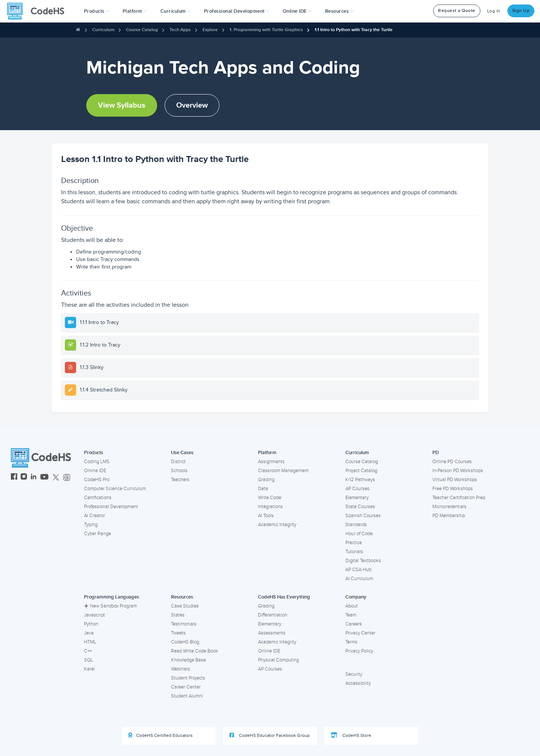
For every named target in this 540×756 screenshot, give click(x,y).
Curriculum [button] (175, 11)
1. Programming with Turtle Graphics (266, 30)
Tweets (178, 633)
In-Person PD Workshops (458, 471)
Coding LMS (97, 462)
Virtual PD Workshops (455, 480)
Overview (192, 105)
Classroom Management (283, 471)
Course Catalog (142, 30)
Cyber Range (97, 534)
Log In (494, 11)
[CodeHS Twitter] (56, 478)
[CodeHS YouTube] (44, 478)
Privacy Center (360, 633)
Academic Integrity (277, 525)
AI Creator (94, 516)
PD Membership (449, 516)
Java (89, 633)
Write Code (270, 498)
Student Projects (188, 678)
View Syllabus (122, 105)
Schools (179, 471)
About (352, 606)
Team (351, 615)
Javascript (94, 615)
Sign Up (521, 11)
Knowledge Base (188, 660)
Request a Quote (457, 11)
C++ (88, 651)
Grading (266, 480)
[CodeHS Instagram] (24, 478)
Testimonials (184, 624)
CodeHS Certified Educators (160, 735)
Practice (354, 543)
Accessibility (358, 683)
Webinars (181, 669)
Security (354, 674)
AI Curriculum (359, 579)
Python (91, 624)
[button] (97, 11)
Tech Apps (180, 30)
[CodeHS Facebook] (14, 478)
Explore (210, 30)
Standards (356, 525)
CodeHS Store (351, 735)
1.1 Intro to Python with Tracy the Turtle (354, 30)
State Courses (360, 507)
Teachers (180, 480)
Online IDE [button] (297, 11)
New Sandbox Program (110, 606)
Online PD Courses (452, 462)
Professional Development (111, 507)
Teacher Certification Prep (459, 498)
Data (263, 489)
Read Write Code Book (195, 651)
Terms (351, 642)
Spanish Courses (363, 516)
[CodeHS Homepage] (39, 11)
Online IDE (95, 471)
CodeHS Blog (185, 642)
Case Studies (185, 606)
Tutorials (354, 552)
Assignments (271, 462)
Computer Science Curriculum (115, 489)
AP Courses (357, 489)
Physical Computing (278, 660)
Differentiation (273, 615)
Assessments (272, 633)
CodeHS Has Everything (284, 597)
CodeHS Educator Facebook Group (270, 735)
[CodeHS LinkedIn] (34, 478)
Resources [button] (339, 11)
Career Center (186, 687)
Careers (354, 624)
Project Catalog (361, 471)
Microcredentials (449, 507)
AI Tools (266, 516)
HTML (90, 642)
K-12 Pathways (360, 480)
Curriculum (103, 30)
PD (436, 453)
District (178, 462)
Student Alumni (187, 696)
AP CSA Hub (358, 570)
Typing (91, 525)
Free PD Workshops (453, 489)
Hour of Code (359, 534)
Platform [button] (135, 11)
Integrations (270, 507)
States (178, 615)
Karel (89, 669)
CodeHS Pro (97, 480)
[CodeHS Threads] (67, 478)
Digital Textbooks (363, 561)
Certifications (98, 498)
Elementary (357, 498)
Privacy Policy (359, 651)
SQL (89, 660)
